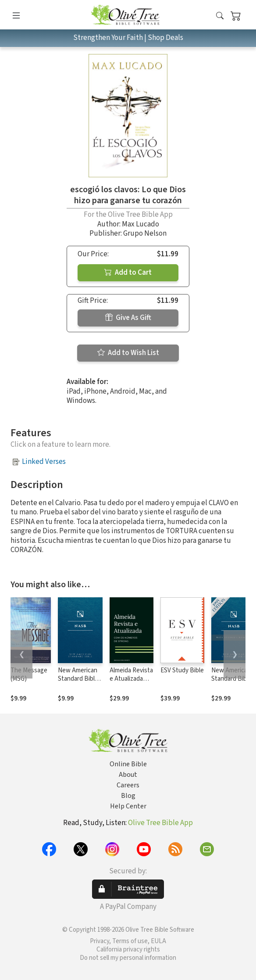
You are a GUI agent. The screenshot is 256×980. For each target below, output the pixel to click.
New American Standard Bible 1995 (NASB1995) (78, 683)
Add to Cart (128, 273)
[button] (220, 16)
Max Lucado (140, 224)
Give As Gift (128, 318)
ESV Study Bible (182, 670)
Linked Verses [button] (44, 462)
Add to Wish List (128, 353)
